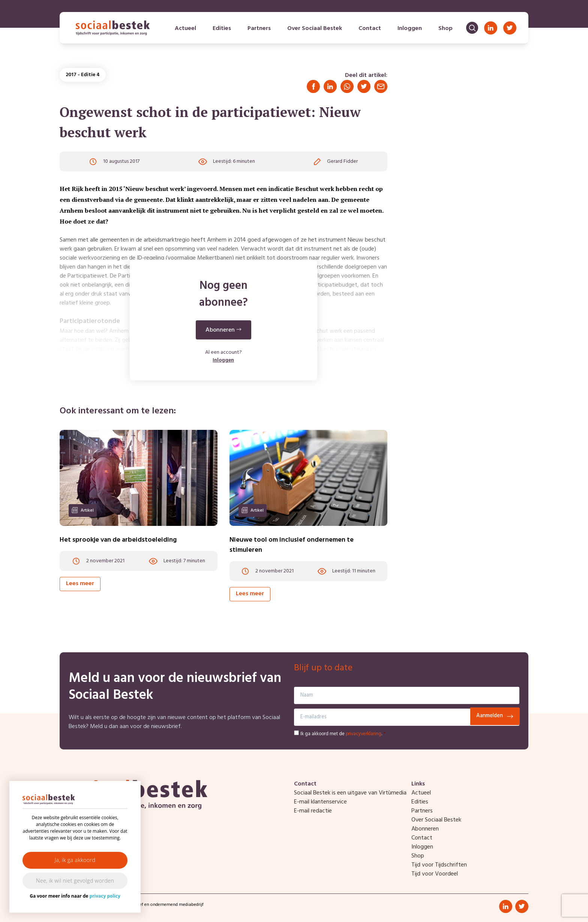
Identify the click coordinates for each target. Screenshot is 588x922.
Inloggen (410, 29)
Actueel (185, 29)
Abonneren (425, 829)
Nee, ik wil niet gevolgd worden (75, 881)
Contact (370, 29)
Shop (445, 29)
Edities (222, 29)
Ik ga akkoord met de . (343, 734)
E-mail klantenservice (320, 802)
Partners (259, 29)
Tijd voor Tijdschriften (439, 865)
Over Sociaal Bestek (315, 29)
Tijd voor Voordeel (435, 874)
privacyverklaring (364, 734)
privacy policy (105, 896)
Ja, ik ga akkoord (75, 860)
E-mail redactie (313, 811)
